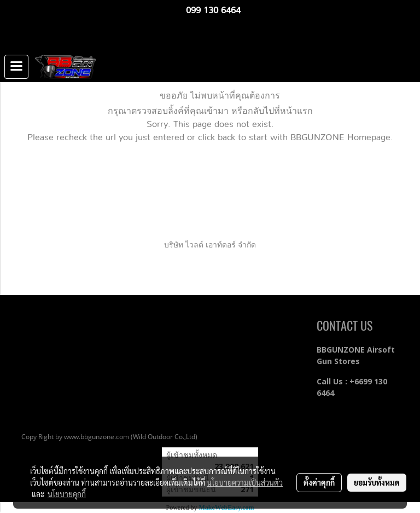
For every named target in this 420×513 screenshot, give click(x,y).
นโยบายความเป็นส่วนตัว (245, 482)
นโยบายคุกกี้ (67, 494)
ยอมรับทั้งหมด (377, 482)
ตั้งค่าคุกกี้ (319, 482)
